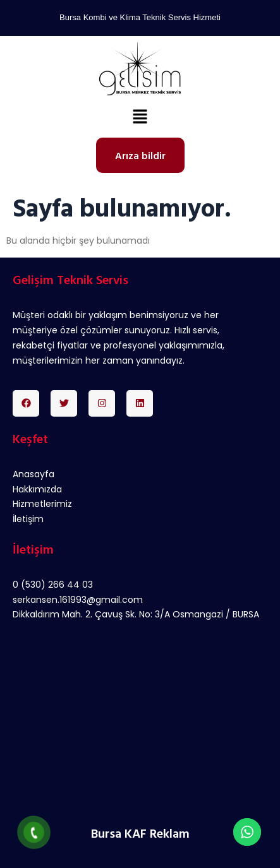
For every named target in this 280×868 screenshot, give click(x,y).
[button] (140, 118)
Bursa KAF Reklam (140, 833)
